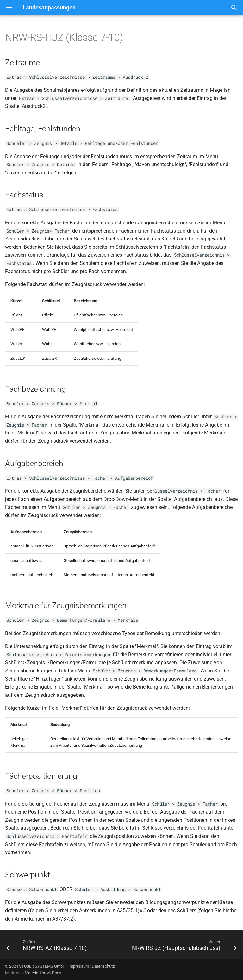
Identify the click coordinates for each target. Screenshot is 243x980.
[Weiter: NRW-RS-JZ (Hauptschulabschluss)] (184, 947)
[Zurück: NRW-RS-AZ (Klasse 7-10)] (47, 947)
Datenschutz (103, 966)
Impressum (79, 966)
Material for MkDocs (43, 973)
